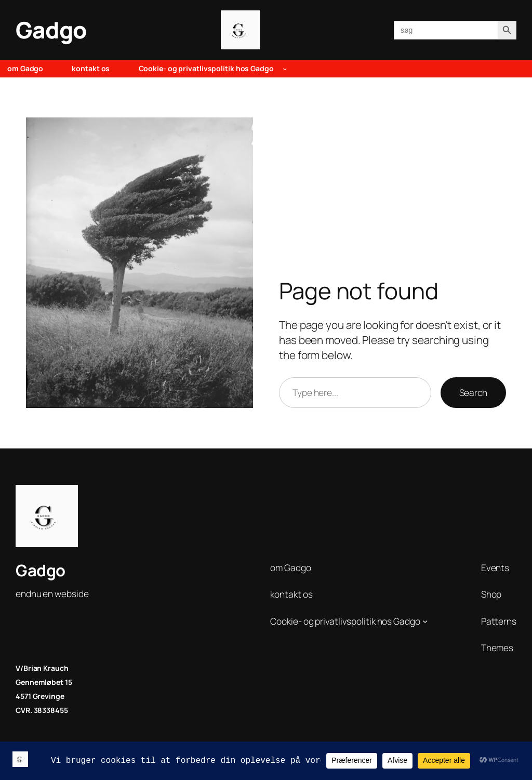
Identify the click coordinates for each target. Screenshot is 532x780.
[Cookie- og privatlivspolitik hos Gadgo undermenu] (285, 69)
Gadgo (51, 30)
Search (473, 392)
